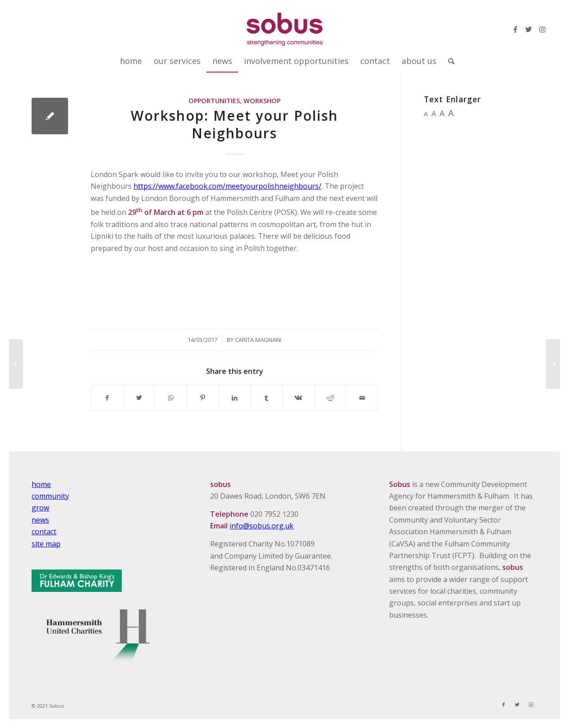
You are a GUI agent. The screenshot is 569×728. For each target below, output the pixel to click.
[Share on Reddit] (330, 398)
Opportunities (214, 101)
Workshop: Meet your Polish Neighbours (234, 124)
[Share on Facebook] (107, 398)
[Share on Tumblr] (266, 398)
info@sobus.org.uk (262, 526)
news (40, 520)
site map (46, 544)
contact (44, 532)
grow (40, 508)
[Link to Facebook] (515, 29)
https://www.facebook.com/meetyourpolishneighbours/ (227, 186)
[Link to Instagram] (542, 29)
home (41, 484)
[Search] (448, 61)
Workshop (262, 101)
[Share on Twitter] (139, 398)
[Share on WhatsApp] (171, 398)
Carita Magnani (258, 340)
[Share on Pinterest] (203, 398)
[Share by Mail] (362, 398)
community (50, 496)
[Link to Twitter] (529, 29)
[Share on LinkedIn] (235, 398)
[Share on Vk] (298, 398)
